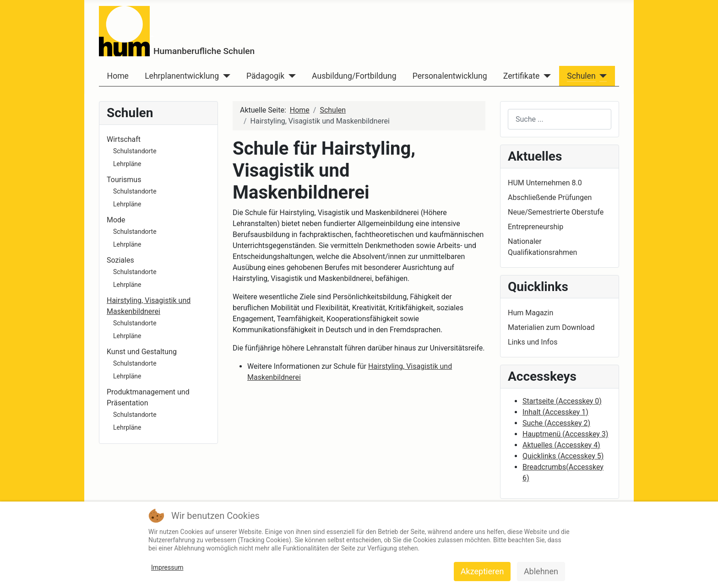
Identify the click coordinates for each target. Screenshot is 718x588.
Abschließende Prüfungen (550, 197)
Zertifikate (521, 76)
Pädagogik (265, 76)
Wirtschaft (124, 139)
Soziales (120, 260)
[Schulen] (601, 76)
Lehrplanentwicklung (182, 76)
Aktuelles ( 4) (561, 445)
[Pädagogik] (290, 76)
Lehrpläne (127, 164)
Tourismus (124, 180)
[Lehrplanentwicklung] (225, 76)
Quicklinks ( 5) (563, 456)
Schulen (581, 76)
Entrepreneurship (536, 227)
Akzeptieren (482, 571)
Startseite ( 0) (562, 401)
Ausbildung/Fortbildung (354, 76)
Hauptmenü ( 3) (565, 434)
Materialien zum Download (551, 327)
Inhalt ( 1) (555, 412)
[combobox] (560, 119)
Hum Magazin (530, 313)
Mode (116, 220)
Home (118, 76)
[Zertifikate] (545, 76)
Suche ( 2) (556, 423)
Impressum (167, 567)
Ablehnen (541, 571)
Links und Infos (533, 342)
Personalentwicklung (450, 76)
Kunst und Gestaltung (142, 352)
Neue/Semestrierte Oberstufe (556, 212)
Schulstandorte (135, 151)
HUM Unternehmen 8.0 (545, 183)
